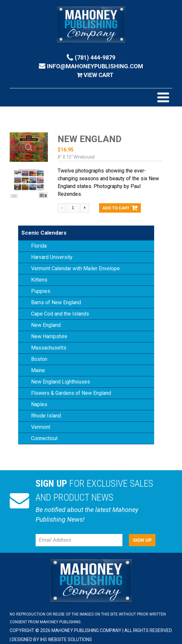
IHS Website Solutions (66, 639)
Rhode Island (46, 416)
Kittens (39, 280)
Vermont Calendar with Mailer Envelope (75, 268)
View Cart (95, 75)
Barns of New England (56, 302)
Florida (39, 246)
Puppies (41, 291)
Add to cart (120, 208)
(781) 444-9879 (91, 57)
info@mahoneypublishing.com (91, 66)
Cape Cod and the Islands (60, 314)
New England (46, 325)
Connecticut (44, 438)
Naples (39, 404)
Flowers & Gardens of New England (71, 393)
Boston (39, 359)
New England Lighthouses (61, 382)
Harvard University (52, 257)
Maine (38, 370)
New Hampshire (49, 336)
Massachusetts (49, 348)
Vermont (41, 427)
